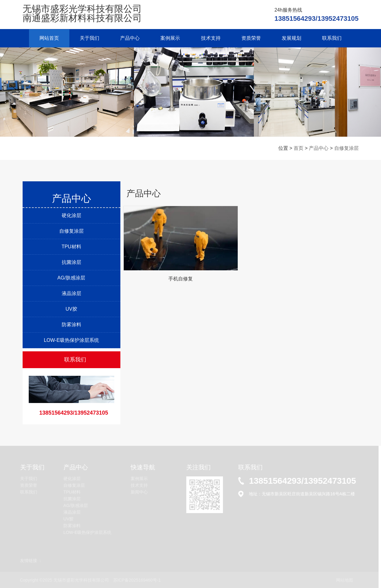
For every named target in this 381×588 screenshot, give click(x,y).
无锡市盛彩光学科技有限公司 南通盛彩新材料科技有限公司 (82, 13)
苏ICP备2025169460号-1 (137, 580)
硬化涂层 (71, 215)
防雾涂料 (71, 324)
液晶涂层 (71, 293)
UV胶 (71, 309)
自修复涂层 (346, 148)
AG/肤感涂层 (71, 277)
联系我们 (334, 38)
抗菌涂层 (71, 262)
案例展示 (170, 38)
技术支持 (211, 38)
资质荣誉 (252, 38)
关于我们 (88, 38)
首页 (299, 148)
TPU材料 (71, 246)
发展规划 (293, 38)
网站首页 (47, 38)
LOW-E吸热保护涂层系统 (71, 340)
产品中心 (129, 38)
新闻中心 (139, 492)
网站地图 (344, 580)
